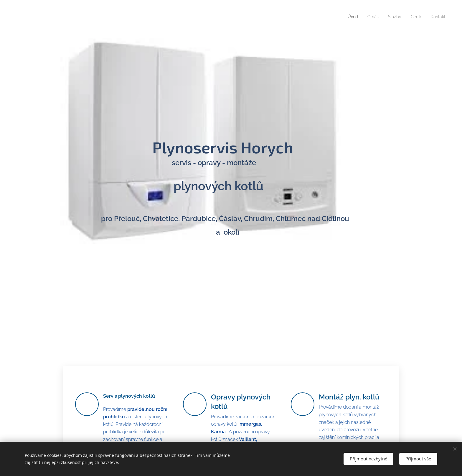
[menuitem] (348, 17)
